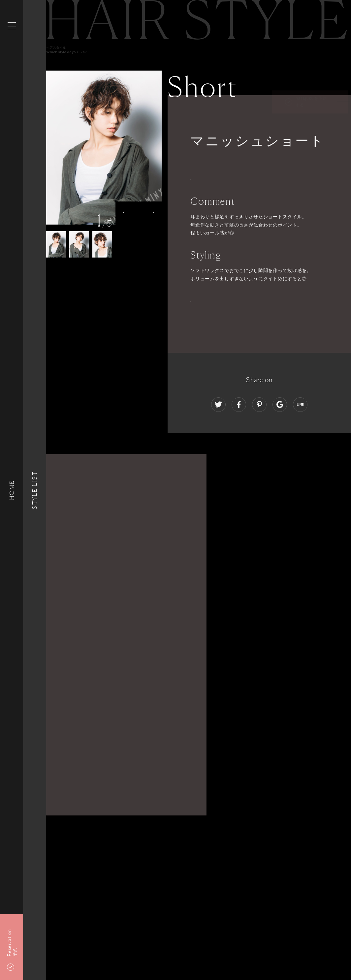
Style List (35, 490)
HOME (12, 490)
